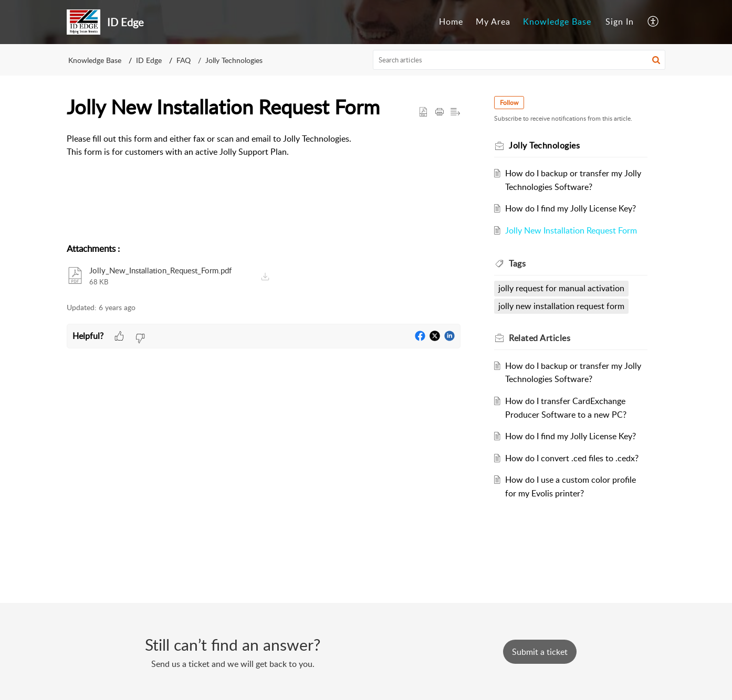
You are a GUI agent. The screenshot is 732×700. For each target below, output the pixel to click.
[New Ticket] (540, 652)
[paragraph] (264, 146)
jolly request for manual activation (561, 288)
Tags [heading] (517, 263)
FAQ (184, 60)
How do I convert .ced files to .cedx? (572, 458)
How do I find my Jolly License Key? (571, 208)
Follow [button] (509, 103)
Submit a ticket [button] (540, 652)
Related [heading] (540, 338)
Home (451, 22)
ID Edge (149, 60)
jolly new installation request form (561, 306)
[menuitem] (451, 22)
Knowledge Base (557, 22)
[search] (519, 60)
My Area (493, 22)
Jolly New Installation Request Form (571, 230)
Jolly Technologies (234, 60)
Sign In (620, 22)
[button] (653, 22)
